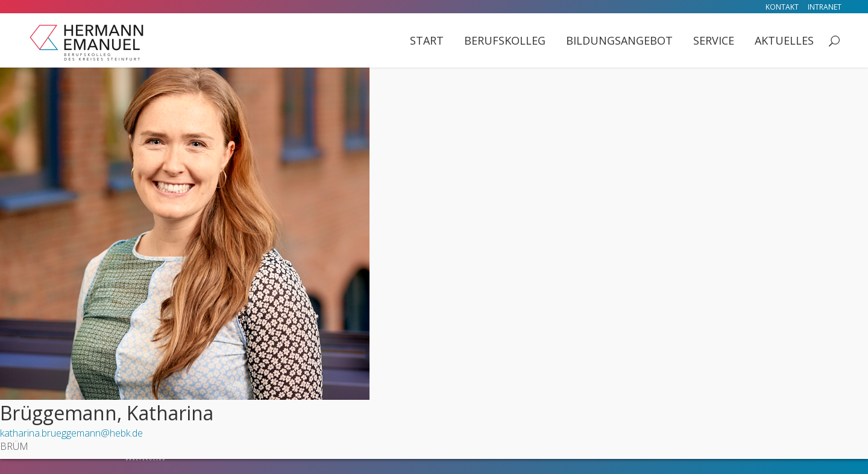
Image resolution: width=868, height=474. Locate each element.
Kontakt (782, 7)
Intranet (825, 7)
